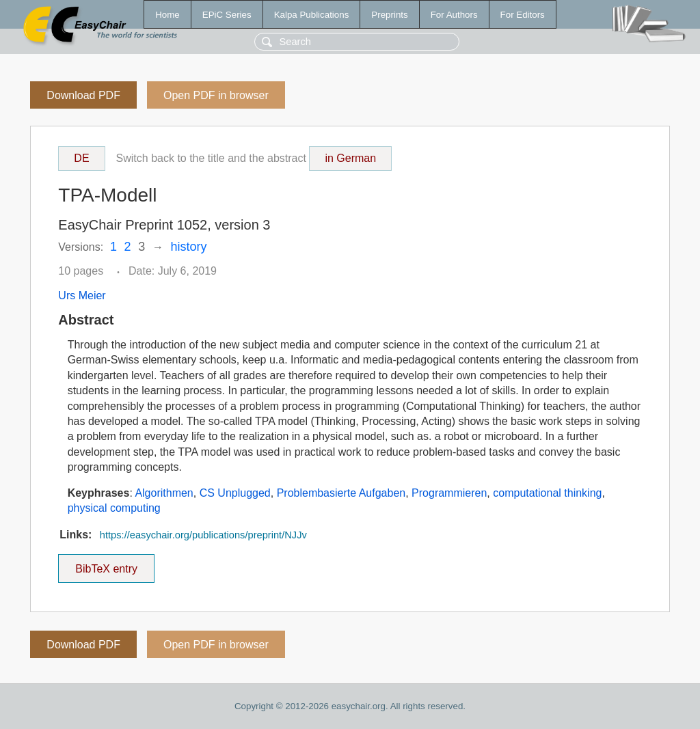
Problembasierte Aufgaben (341, 493)
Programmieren (449, 493)
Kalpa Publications (312, 15)
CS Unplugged (235, 493)
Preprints (389, 15)
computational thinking (547, 493)
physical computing (114, 508)
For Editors (523, 15)
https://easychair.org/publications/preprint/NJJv (203, 535)
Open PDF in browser (216, 95)
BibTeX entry (107, 564)
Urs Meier (82, 295)
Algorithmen (164, 493)
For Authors (454, 15)
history (189, 247)
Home (167, 15)
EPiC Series (227, 15)
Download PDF (83, 95)
